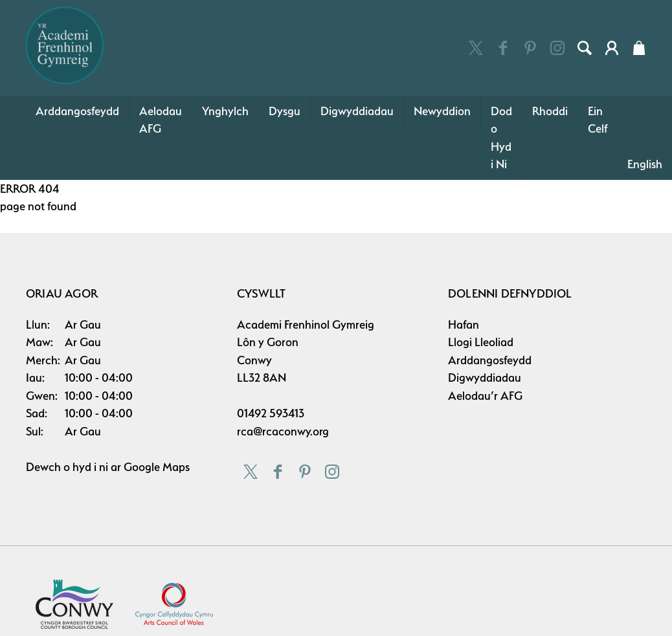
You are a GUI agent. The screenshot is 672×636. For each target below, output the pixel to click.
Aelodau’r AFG (485, 396)
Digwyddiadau (357, 111)
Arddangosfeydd (77, 111)
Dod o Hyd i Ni (501, 138)
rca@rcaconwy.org (283, 431)
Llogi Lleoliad (481, 342)
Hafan (464, 324)
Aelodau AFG (161, 120)
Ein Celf (598, 120)
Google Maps (157, 467)
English (645, 164)
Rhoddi (550, 111)
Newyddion (442, 111)
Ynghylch (225, 111)
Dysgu (285, 111)
